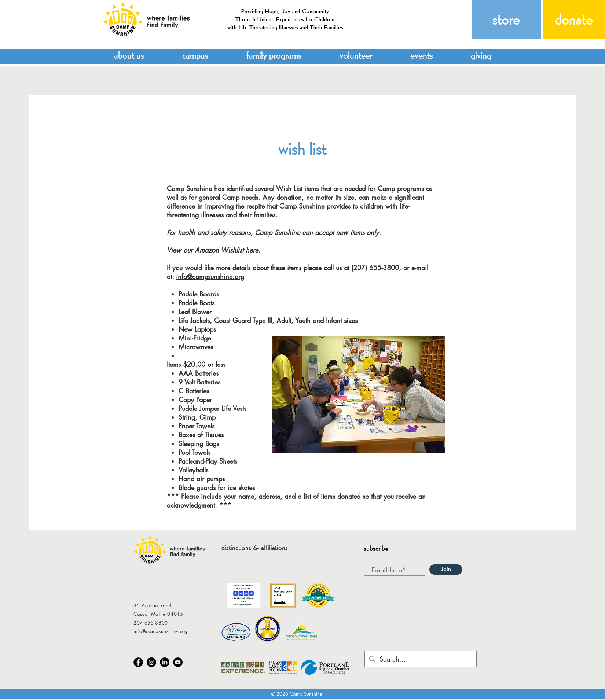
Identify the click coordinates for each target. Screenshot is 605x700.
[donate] (574, 19)
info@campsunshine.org (210, 276)
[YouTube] (178, 662)
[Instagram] (151, 662)
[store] (506, 19)
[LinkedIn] (165, 662)
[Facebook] (138, 662)
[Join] (446, 570)
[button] (129, 54)
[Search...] (420, 659)
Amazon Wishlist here (226, 250)
